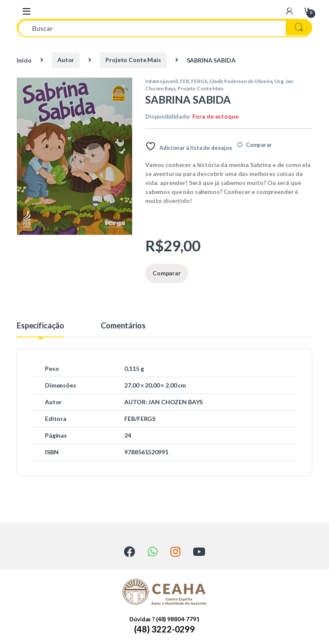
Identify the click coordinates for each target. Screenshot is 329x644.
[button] (124, 87)
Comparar (259, 145)
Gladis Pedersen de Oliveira (241, 81)
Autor (66, 60)
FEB (185, 81)
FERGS (199, 81)
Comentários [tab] (123, 326)
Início (24, 60)
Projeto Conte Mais (133, 60)
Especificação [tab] (40, 326)
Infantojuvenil (162, 81)
